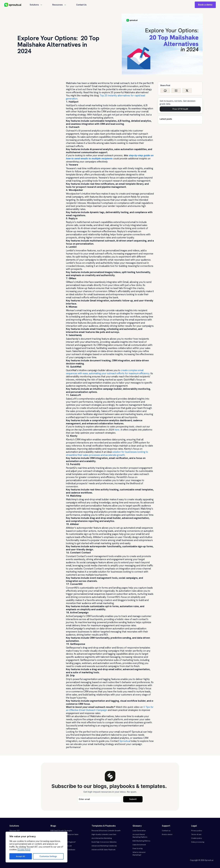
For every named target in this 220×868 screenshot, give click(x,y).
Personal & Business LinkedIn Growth (106, 831)
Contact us (166, 831)
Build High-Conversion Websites (104, 842)
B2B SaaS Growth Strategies (61, 831)
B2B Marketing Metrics (141, 841)
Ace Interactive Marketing (102, 838)
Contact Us (82, 5)
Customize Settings (48, 856)
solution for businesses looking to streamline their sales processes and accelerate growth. (107, 453)
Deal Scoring (137, 848)
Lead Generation (139, 831)
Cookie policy (197, 838)
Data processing (198, 842)
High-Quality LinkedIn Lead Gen (104, 834)
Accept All (21, 856)
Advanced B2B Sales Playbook (103, 850)
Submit (133, 799)
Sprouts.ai (125, 741)
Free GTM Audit (180, 109)
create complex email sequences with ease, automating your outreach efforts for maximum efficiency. (108, 372)
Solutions (36, 5)
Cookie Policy (24, 850)
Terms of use (196, 834)
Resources (60, 5)
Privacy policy (197, 831)
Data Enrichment (139, 845)
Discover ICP (15, 831)
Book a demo (205, 5)
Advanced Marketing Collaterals (104, 846)
